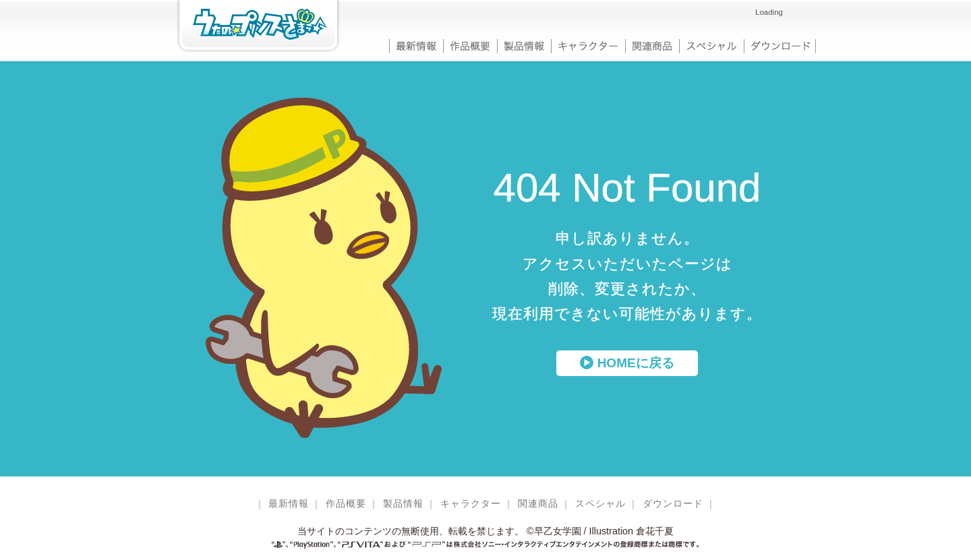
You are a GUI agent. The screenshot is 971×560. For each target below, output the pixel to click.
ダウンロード (780, 45)
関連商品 (652, 45)
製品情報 (524, 45)
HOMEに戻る (627, 363)
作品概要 (470, 45)
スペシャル (711, 45)
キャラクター (588, 45)
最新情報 (416, 45)
